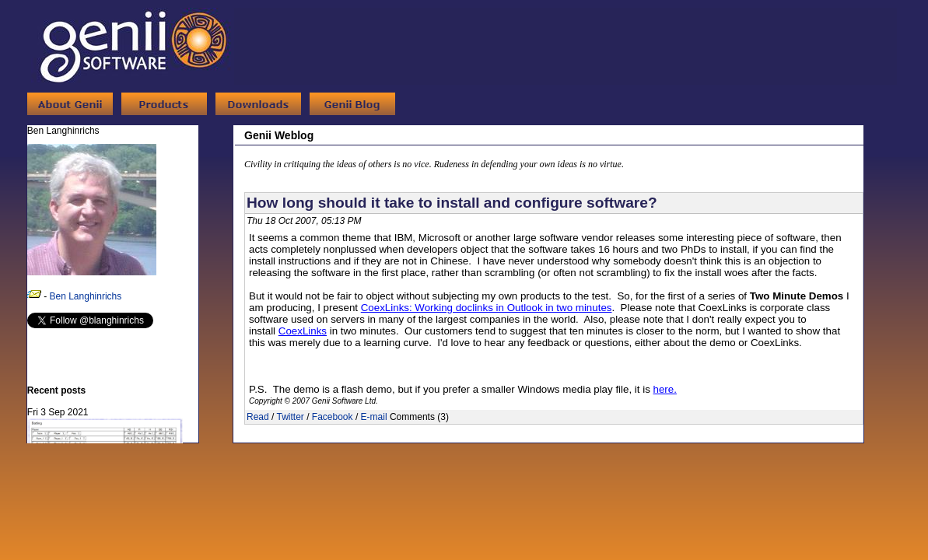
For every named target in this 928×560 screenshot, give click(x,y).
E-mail (374, 417)
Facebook (333, 417)
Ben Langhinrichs (86, 296)
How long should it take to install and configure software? (452, 203)
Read (258, 417)
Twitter (290, 417)
